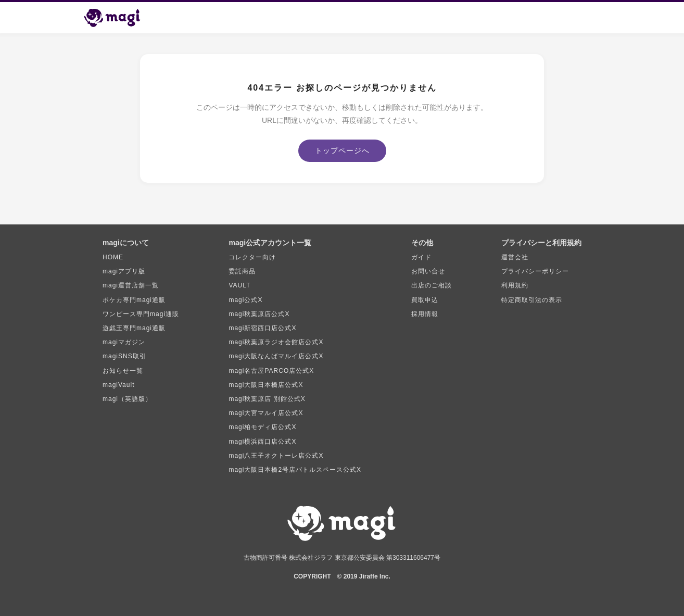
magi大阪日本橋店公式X (266, 385)
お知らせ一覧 (123, 371)
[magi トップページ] (117, 18)
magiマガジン (124, 342)
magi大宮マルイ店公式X (266, 413)
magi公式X (245, 300)
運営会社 (515, 257)
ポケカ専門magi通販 (134, 300)
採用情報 (425, 314)
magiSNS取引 (124, 356)
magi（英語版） (127, 399)
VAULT (239, 285)
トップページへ (342, 150)
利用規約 (515, 285)
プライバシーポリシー (535, 271)
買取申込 (425, 300)
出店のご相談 (432, 285)
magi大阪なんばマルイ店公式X (276, 356)
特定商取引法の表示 (532, 300)
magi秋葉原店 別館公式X (267, 399)
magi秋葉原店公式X (259, 314)
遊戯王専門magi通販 (134, 328)
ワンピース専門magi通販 (141, 314)
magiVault (118, 385)
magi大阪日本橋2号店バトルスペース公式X (295, 470)
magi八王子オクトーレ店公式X (276, 456)
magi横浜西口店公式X (262, 442)
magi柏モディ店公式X (262, 427)
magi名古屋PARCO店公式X (271, 371)
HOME (113, 257)
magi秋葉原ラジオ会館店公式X (276, 342)
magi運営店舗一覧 (131, 285)
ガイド (421, 257)
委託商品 (242, 271)
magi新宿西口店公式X (262, 328)
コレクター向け (252, 257)
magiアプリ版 (124, 271)
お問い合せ (428, 271)
